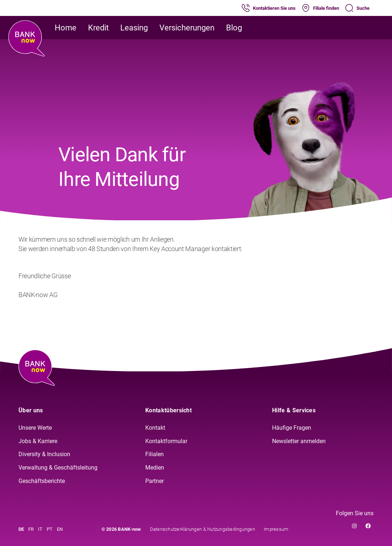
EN (60, 529)
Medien (155, 468)
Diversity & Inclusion (44, 454)
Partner (155, 481)
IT (40, 529)
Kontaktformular (166, 441)
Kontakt (155, 428)
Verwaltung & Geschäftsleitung (58, 468)
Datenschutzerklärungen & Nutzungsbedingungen (203, 529)
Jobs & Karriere (38, 441)
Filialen (155, 454)
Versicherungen (187, 28)
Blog (234, 28)
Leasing (134, 28)
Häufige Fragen (292, 428)
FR (31, 529)
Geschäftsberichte (42, 481)
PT (50, 529)
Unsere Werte (35, 428)
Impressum (276, 529)
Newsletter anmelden (299, 441)
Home (66, 28)
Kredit (98, 28)
